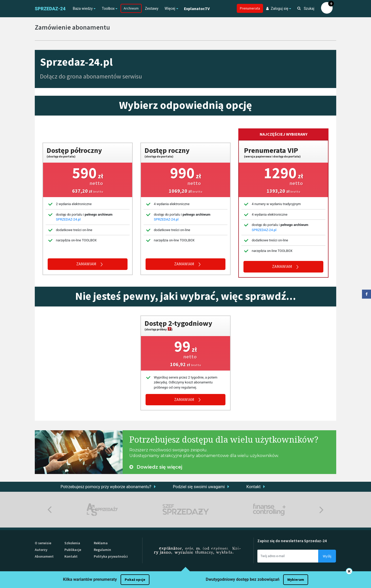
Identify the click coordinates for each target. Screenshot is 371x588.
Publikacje (73, 550)
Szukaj (306, 8)
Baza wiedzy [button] (83, 8)
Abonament (44, 556)
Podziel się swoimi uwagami (199, 487)
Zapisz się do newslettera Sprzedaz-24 (292, 541)
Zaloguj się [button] (277, 8)
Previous (50, 510)
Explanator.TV (197, 8)
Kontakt (253, 487)
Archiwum (131, 8)
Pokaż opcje (135, 580)
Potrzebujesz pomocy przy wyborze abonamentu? (106, 487)
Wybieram (296, 580)
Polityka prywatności (111, 556)
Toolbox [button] (108, 8)
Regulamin (102, 550)
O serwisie (43, 543)
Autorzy (41, 550)
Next (321, 510)
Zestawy (151, 8)
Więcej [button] (170, 8)
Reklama (101, 543)
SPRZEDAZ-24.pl (68, 219)
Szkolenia (72, 543)
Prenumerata (250, 8)
